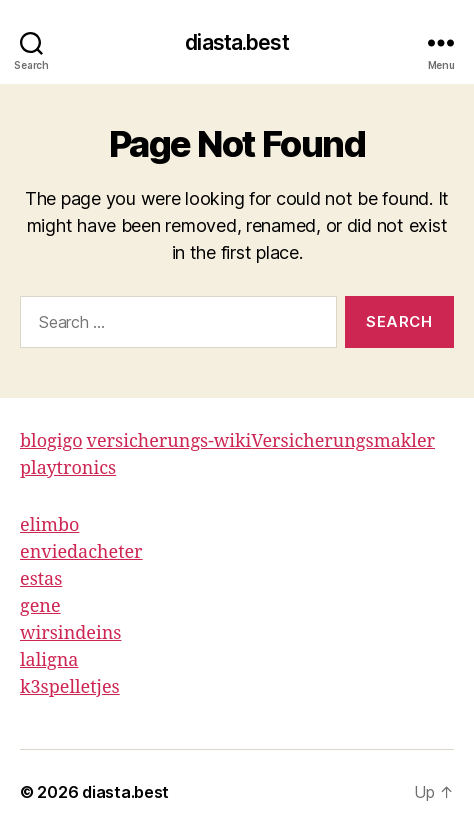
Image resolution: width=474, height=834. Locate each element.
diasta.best (236, 42)
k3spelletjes (70, 687)
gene (40, 606)
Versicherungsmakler (343, 441)
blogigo (51, 441)
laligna (49, 660)
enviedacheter (81, 552)
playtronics (68, 468)
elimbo (49, 525)
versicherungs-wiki (169, 441)
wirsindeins (70, 633)
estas (41, 579)
